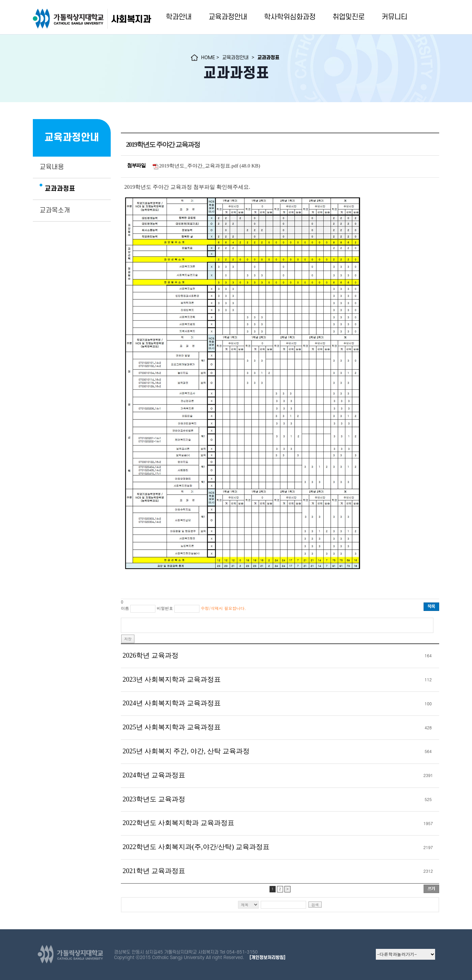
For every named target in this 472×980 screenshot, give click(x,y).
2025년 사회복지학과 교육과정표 (172, 727)
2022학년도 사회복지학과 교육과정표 (178, 823)
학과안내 (179, 17)
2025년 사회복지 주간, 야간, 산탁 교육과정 (186, 751)
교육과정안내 (228, 17)
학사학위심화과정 (290, 17)
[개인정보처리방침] (267, 958)
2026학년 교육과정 (151, 655)
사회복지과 (131, 19)
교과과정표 (60, 189)
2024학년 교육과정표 (154, 775)
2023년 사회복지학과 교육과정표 (172, 679)
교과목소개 (55, 210)
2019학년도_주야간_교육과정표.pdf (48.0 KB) (210, 166)
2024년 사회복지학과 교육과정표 (172, 703)
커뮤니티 (394, 17)
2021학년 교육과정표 (154, 871)
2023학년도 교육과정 (154, 799)
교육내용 (52, 167)
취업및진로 (349, 17)
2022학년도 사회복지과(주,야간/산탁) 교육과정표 (196, 847)
